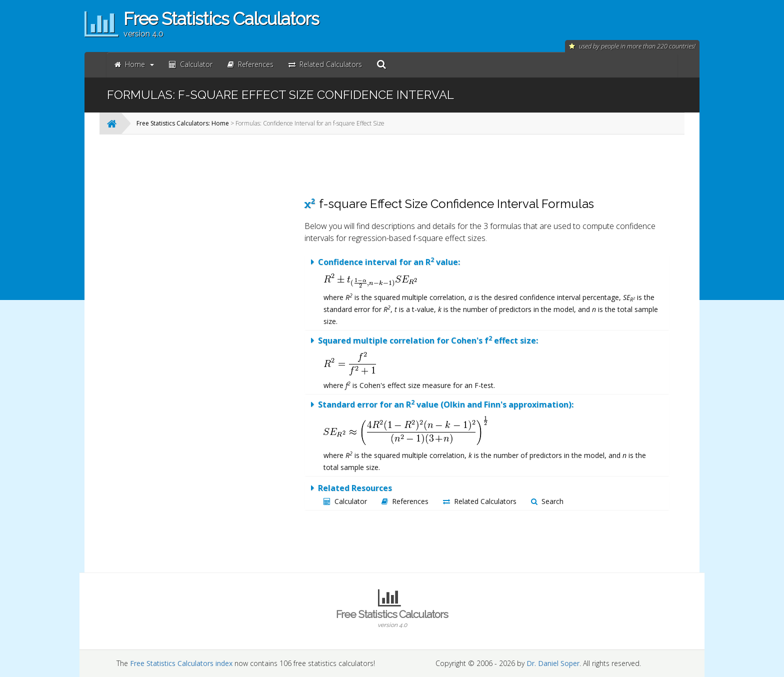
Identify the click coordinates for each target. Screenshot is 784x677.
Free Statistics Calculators (392, 618)
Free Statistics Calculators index (181, 663)
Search (547, 501)
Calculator (345, 501)
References (405, 501)
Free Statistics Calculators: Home (183, 123)
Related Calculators (480, 501)
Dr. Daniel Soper (553, 663)
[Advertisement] (214, 292)
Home (134, 64)
